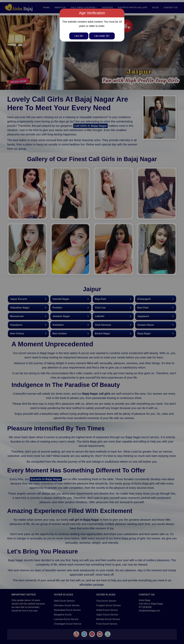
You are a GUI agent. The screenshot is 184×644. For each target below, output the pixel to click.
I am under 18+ (102, 36)
